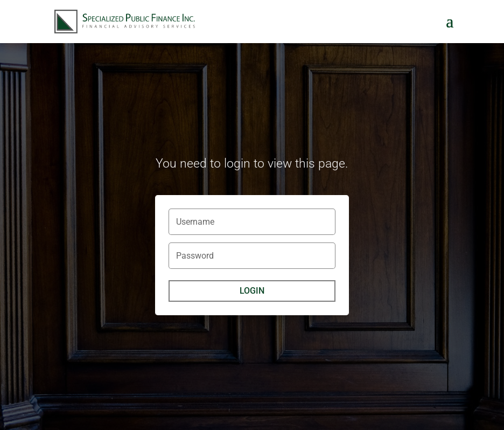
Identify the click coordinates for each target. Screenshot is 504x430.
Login (252, 291)
